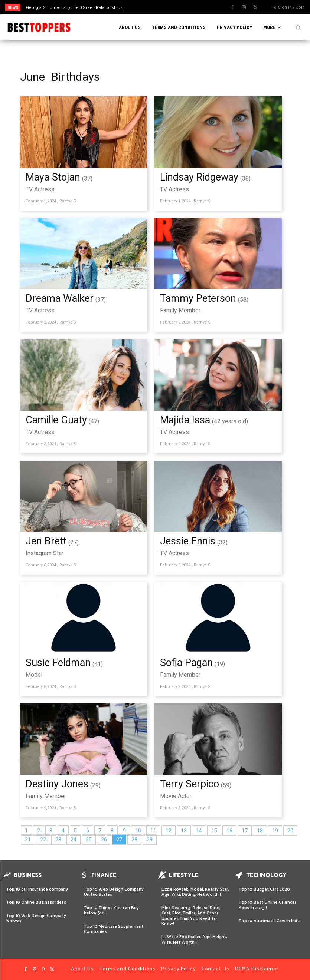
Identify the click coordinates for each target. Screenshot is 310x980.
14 (199, 831)
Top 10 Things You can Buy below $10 (111, 911)
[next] (171, 7)
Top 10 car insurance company (37, 889)
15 (214, 831)
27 (119, 840)
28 (134, 840)
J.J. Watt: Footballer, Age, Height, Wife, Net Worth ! (194, 939)
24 (74, 840)
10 (138, 831)
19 (275, 831)
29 (150, 840)
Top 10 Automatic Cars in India (270, 921)
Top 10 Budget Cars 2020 (264, 889)
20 (290, 831)
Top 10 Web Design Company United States (114, 892)
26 (104, 840)
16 (229, 831)
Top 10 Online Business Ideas (36, 902)
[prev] (159, 7)
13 (184, 831)
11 (153, 831)
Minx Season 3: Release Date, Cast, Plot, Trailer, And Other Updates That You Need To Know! (191, 916)
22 (43, 840)
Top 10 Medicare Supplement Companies (114, 929)
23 (58, 840)
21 (28, 840)
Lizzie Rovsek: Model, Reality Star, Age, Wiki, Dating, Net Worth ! (195, 892)
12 (169, 831)
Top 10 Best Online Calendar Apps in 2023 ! (267, 905)
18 (260, 831)
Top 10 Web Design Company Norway (36, 918)
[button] (298, 27)
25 (89, 840)
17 (245, 831)
